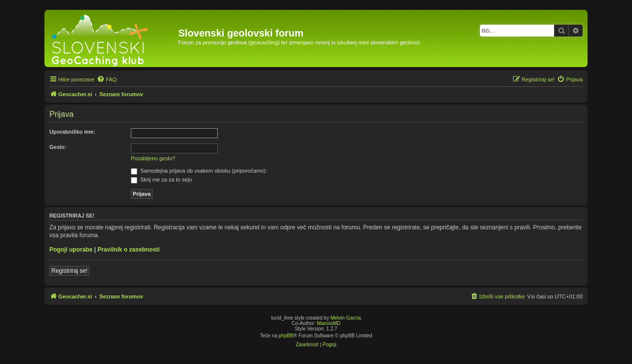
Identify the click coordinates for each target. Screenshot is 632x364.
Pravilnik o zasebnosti (128, 250)
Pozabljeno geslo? (153, 158)
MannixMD (329, 323)
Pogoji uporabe (71, 250)
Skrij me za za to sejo (161, 180)
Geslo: (58, 147)
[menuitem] (107, 79)
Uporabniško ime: (72, 132)
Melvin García (346, 318)
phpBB (286, 336)
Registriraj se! (69, 271)
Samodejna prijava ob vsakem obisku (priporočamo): (199, 171)
